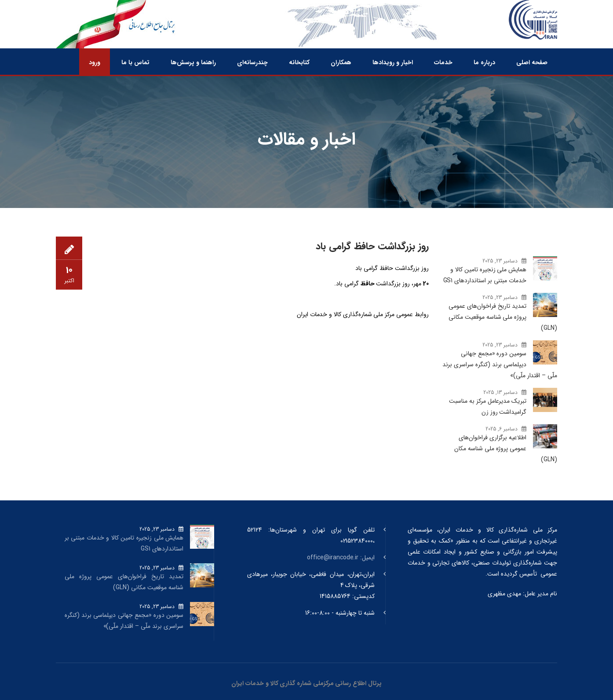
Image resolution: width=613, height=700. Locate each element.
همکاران (341, 62)
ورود (95, 62)
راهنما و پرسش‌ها (193, 62)
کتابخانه (299, 62)
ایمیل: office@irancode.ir (341, 558)
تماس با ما (135, 62)
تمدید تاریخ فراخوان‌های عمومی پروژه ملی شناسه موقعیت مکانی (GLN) (503, 317)
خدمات (443, 62)
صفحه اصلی (532, 62)
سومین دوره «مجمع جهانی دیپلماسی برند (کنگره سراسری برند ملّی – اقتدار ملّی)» (500, 365)
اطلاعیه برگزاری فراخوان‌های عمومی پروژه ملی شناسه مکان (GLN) (506, 448)
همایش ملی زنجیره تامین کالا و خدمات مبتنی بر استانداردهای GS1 (485, 275)
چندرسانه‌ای (252, 62)
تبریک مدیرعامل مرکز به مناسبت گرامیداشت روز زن (488, 407)
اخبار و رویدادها (393, 62)
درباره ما (484, 62)
